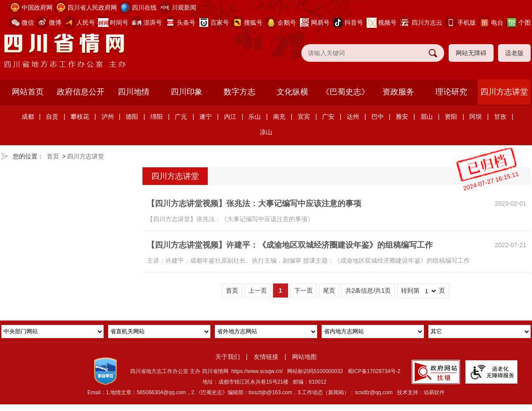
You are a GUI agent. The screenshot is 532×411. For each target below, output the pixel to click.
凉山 (266, 132)
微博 (55, 23)
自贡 (52, 117)
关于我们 (228, 357)
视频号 (387, 23)
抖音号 (354, 23)
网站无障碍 (471, 53)
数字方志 (240, 92)
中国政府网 (37, 8)
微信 (28, 23)
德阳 (132, 117)
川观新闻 (184, 8)
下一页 (303, 290)
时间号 (119, 23)
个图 (525, 23)
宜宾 (304, 117)
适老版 (514, 53)
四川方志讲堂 (504, 92)
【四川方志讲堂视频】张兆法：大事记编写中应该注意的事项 (254, 204)
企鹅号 (287, 23)
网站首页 (28, 92)
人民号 (86, 23)
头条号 (186, 23)
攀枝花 (80, 117)
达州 (353, 117)
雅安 (402, 117)
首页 (53, 156)
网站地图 (304, 357)
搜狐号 (253, 23)
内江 (230, 117)
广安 (328, 117)
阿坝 (476, 117)
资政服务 (398, 92)
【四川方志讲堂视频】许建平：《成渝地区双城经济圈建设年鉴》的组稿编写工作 (290, 245)
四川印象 (187, 92)
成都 (28, 117)
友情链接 (266, 357)
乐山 (255, 117)
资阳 (451, 117)
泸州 (108, 117)
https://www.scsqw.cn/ (257, 371)
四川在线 (144, 8)
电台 (497, 23)
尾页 (329, 290)
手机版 (467, 23)
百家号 (220, 23)
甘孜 (500, 117)
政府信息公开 (81, 92)
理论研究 (451, 92)
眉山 (427, 117)
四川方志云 (427, 23)
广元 (181, 117)
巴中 (378, 117)
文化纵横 (292, 92)
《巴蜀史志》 (345, 92)
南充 (279, 117)
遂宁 (206, 117)
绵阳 (157, 117)
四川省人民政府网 (92, 8)
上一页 (258, 290)
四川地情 (134, 92)
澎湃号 (153, 23)
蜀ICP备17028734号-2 (374, 371)
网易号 (320, 23)
